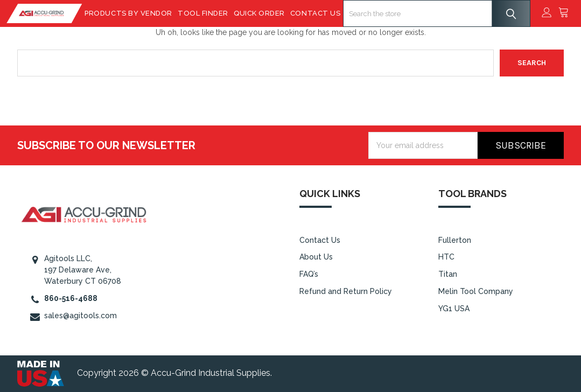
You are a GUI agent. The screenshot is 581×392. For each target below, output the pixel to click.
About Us (316, 257)
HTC (446, 257)
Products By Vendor (133, 13)
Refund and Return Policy (346, 291)
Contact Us (320, 13)
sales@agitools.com (80, 316)
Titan (448, 274)
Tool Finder (207, 13)
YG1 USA (454, 309)
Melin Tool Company (476, 291)
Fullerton (455, 240)
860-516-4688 (71, 298)
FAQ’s (309, 274)
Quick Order (264, 13)
